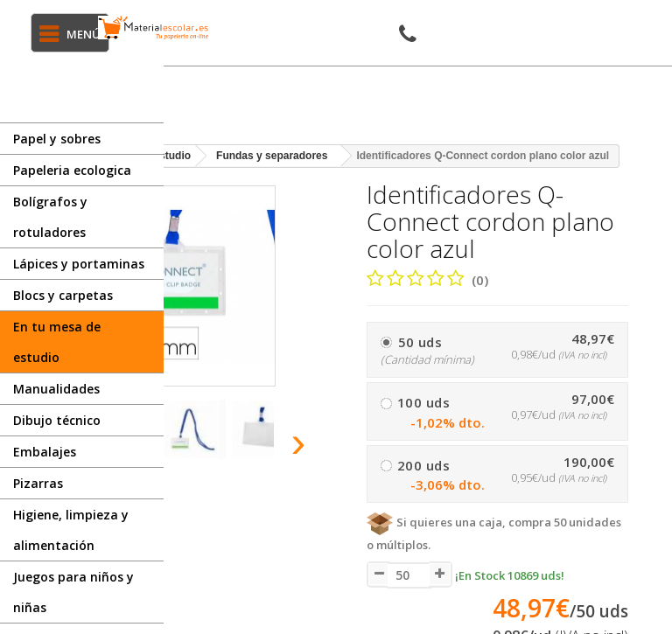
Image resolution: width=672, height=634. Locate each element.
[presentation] (299, 442)
